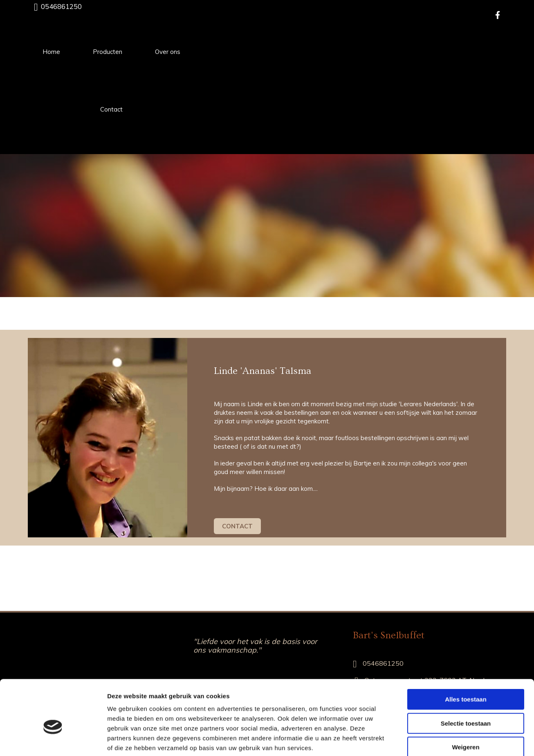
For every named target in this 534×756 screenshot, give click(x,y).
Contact (111, 109)
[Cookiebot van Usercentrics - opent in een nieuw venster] (53, 740)
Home (51, 52)
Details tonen (442, 740)
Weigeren (466, 704)
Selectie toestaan (466, 680)
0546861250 (61, 6)
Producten (108, 52)
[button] (237, 526)
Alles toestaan (466, 656)
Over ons (168, 52)
